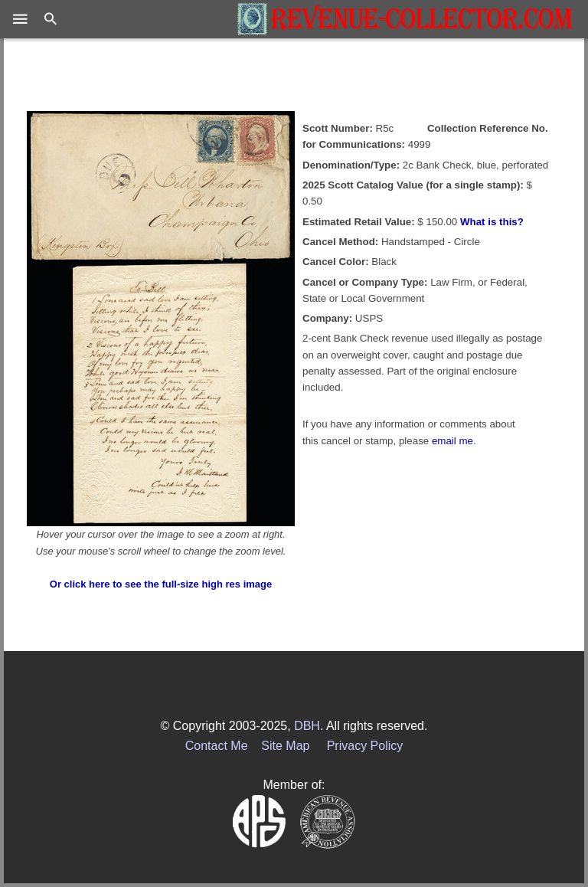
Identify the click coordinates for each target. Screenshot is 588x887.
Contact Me (217, 746)
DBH (307, 726)
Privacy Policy (365, 746)
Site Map (285, 746)
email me (452, 441)
